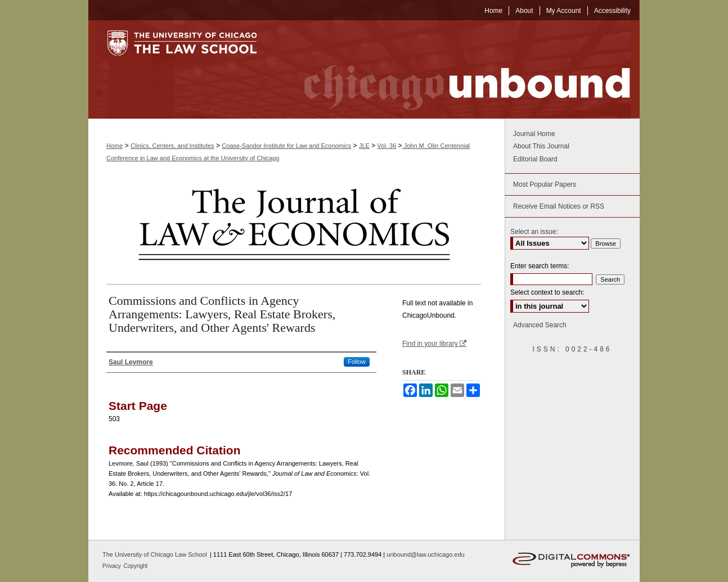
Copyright (136, 566)
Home (114, 146)
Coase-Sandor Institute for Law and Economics (286, 146)
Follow (357, 362)
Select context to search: (547, 292)
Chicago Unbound (457, 69)
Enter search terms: (540, 266)
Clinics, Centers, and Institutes (172, 146)
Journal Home (534, 134)
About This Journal (541, 146)
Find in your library (434, 344)
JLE (364, 146)
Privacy (113, 566)
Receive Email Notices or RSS (559, 206)
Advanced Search (540, 325)
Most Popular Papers (545, 184)
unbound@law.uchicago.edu (425, 554)
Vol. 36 (387, 146)
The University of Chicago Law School (155, 554)
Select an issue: (534, 232)
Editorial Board (535, 159)
